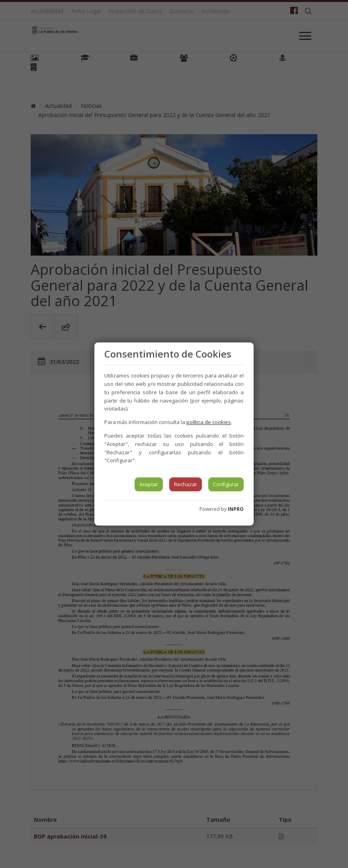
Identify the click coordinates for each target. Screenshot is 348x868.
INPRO (236, 509)
